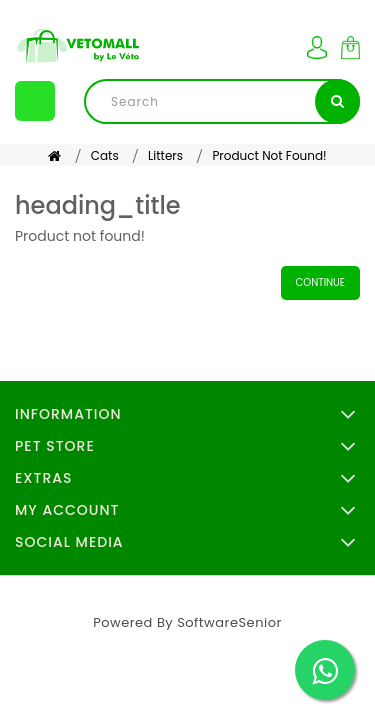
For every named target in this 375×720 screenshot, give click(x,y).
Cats (105, 155)
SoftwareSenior (229, 622)
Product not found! (269, 155)
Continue (320, 282)
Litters (165, 155)
